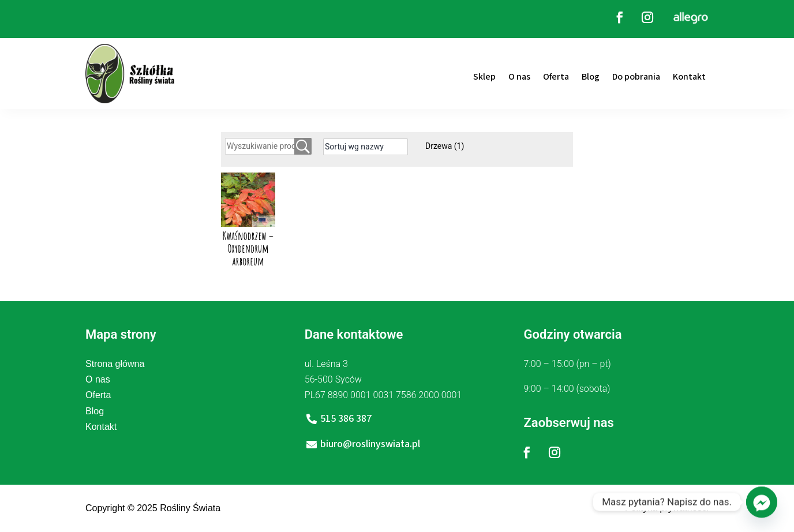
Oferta (556, 77)
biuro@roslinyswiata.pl (370, 444)
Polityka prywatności (667, 508)
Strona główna (115, 364)
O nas (519, 77)
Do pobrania (636, 77)
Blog (591, 77)
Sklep (484, 77)
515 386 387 (346, 419)
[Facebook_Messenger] (762, 502)
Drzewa (445, 146)
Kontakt (689, 77)
